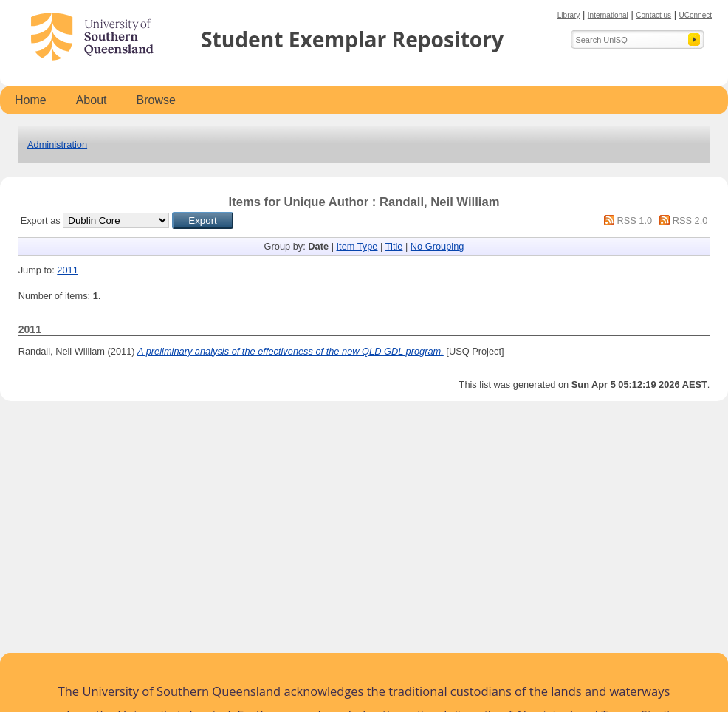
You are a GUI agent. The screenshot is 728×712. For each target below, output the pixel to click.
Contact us (653, 15)
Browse (156, 100)
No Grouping (437, 246)
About (92, 100)
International (608, 15)
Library (569, 15)
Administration (57, 144)
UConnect (696, 15)
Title (394, 246)
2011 (67, 270)
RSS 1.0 (634, 220)
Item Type (357, 246)
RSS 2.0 (690, 220)
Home (31, 100)
